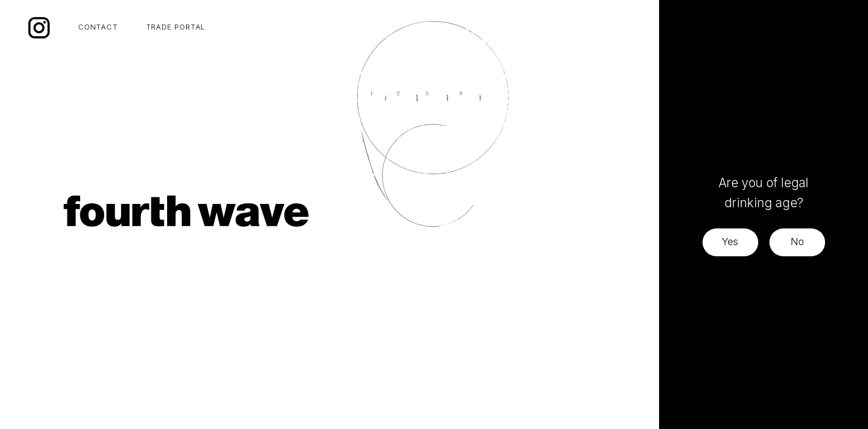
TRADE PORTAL (176, 27)
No (797, 242)
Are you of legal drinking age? (764, 192)
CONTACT (98, 27)
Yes (730, 242)
